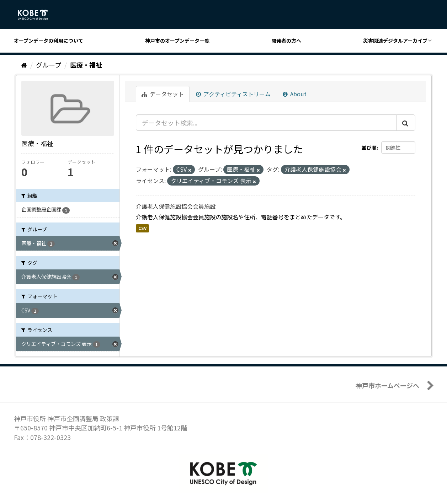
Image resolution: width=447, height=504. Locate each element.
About (295, 94)
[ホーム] (24, 65)
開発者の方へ (286, 41)
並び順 (369, 148)
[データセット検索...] (266, 123)
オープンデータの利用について (49, 41)
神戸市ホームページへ (387, 385)
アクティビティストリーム (233, 94)
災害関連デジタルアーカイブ (395, 41)
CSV (142, 228)
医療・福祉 (86, 65)
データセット (163, 94)
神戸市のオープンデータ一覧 (177, 41)
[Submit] (406, 123)
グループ (49, 65)
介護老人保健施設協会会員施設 (176, 206)
